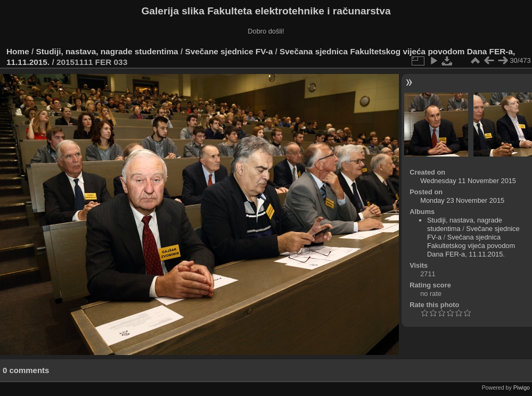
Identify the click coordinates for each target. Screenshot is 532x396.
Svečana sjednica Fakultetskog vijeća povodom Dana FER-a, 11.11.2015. (471, 246)
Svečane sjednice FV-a (229, 51)
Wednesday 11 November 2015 (468, 181)
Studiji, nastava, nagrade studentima (107, 51)
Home (18, 51)
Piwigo (522, 387)
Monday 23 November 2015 (462, 200)
